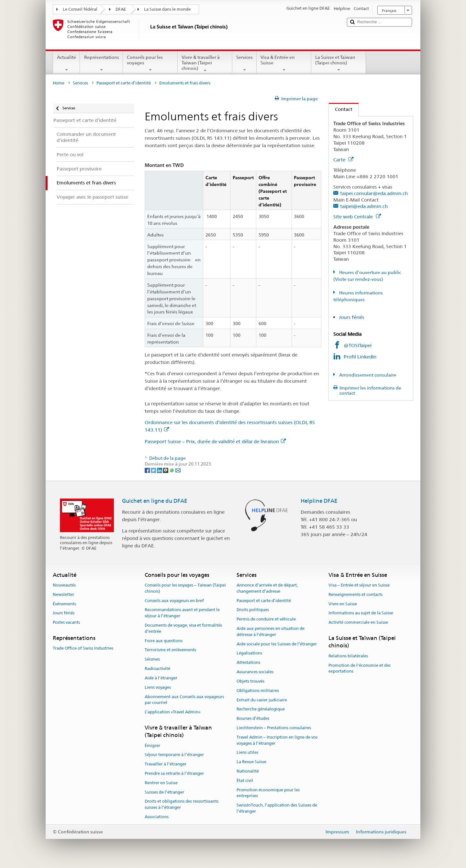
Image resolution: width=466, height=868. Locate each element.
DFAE (121, 9)
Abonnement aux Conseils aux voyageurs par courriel (184, 700)
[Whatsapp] (172, 470)
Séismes (152, 659)
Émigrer (152, 746)
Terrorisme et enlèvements (170, 650)
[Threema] (166, 470)
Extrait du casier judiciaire (262, 700)
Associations (157, 817)
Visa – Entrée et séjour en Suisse (359, 585)
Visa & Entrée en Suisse (284, 63)
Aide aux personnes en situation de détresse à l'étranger (271, 632)
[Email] (178, 470)
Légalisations (249, 653)
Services (244, 63)
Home (59, 83)
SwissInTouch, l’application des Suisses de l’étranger (277, 808)
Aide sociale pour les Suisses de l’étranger (277, 644)
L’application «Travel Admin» (173, 712)
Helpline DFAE (319, 501)
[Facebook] (148, 470)
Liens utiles (247, 753)
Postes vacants (66, 623)
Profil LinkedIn (360, 357)
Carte (343, 160)
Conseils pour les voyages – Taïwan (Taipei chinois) (185, 588)
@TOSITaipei (358, 345)
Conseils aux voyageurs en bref (174, 601)
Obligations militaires (258, 691)
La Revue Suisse (251, 762)
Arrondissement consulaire (367, 375)
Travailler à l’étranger (166, 764)
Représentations (101, 63)
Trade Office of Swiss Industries (83, 648)
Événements (64, 604)
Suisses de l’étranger (164, 792)
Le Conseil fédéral (80, 9)
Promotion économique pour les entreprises (268, 793)
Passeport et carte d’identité (124, 83)
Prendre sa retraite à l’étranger (174, 773)
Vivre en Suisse (343, 604)
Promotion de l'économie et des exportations (360, 668)
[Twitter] (154, 470)
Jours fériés (351, 317)
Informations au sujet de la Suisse (361, 613)
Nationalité (248, 771)
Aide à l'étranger (161, 678)
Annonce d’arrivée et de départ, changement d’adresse (267, 588)
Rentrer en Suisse (161, 783)
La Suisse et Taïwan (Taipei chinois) (339, 63)
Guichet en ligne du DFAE (155, 501)
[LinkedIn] (160, 470)
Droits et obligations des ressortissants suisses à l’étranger (182, 805)
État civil (245, 780)
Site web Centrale (357, 217)
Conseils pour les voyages (150, 63)
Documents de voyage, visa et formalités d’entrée (183, 628)
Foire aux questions (164, 641)
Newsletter (63, 594)
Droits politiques (253, 610)
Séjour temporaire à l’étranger (174, 755)
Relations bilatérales (348, 656)
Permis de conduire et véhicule (266, 619)
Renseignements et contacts (355, 594)
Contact (341, 109)
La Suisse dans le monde (167, 9)
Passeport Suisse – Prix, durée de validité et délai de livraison (215, 441)
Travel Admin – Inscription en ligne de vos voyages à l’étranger (277, 740)
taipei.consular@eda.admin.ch (374, 193)
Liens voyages (158, 687)
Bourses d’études (253, 718)
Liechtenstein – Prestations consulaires (274, 728)
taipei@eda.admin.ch (364, 206)
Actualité (67, 63)
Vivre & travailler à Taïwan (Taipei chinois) (205, 64)
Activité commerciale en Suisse (358, 623)
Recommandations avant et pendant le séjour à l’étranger (182, 613)
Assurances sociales (255, 672)
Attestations (248, 663)
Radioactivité (157, 669)
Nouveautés (64, 585)
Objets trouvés (250, 681)
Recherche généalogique (261, 709)
